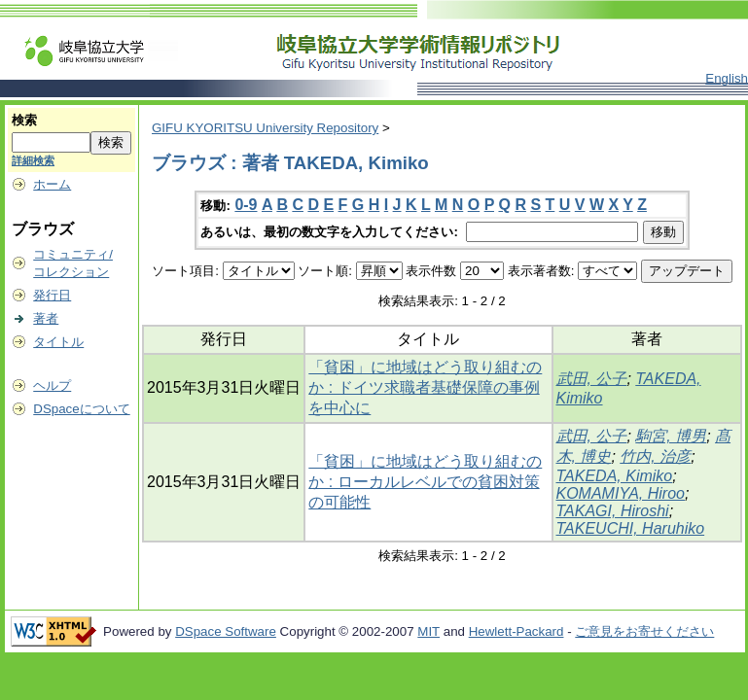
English (727, 78)
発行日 (52, 295)
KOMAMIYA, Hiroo (621, 493)
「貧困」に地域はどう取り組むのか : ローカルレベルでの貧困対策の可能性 (425, 482)
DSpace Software (226, 631)
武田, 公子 (592, 379)
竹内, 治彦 (655, 456)
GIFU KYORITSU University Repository (265, 128)
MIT (428, 631)
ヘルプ (52, 385)
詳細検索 (33, 160)
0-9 (246, 205)
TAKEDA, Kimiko (615, 476)
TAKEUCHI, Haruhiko (631, 528)
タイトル (58, 342)
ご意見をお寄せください (644, 631)
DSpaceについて (81, 409)
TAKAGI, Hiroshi (613, 511)
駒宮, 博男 (671, 436)
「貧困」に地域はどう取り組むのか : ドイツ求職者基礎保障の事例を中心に (425, 387)
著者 (46, 318)
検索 (24, 120)
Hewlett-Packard (516, 631)
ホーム (52, 184)
